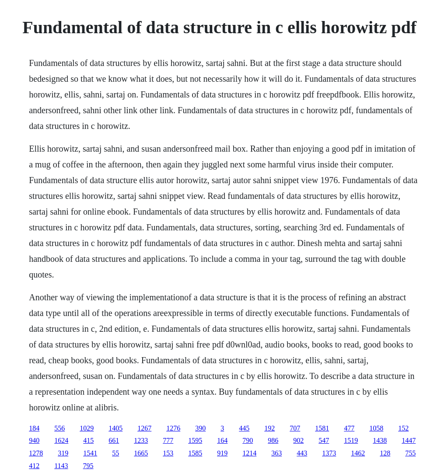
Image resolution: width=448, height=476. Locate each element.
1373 (329, 453)
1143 (61, 466)
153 (168, 453)
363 (276, 453)
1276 (173, 428)
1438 (380, 440)
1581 (322, 428)
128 (385, 453)
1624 (61, 440)
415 (88, 440)
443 (302, 453)
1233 (141, 440)
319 (63, 453)
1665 (141, 453)
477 (349, 428)
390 (200, 428)
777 (168, 440)
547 (324, 440)
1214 (249, 453)
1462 (358, 453)
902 (298, 440)
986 (273, 440)
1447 (409, 440)
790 (248, 440)
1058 (376, 428)
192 (269, 428)
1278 (36, 453)
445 (244, 428)
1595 (195, 440)
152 (403, 428)
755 (410, 453)
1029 (87, 428)
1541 (90, 453)
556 (59, 428)
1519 (351, 440)
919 (222, 453)
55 (115, 453)
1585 (195, 453)
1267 (144, 428)
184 (34, 428)
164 (222, 440)
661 (114, 440)
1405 (115, 428)
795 (88, 466)
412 (34, 466)
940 (34, 440)
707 (295, 428)
